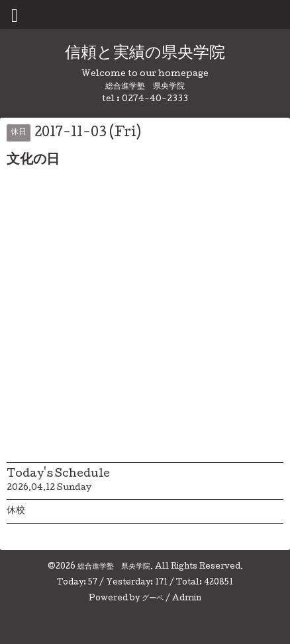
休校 (16, 511)
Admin (187, 599)
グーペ (153, 599)
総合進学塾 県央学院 (114, 567)
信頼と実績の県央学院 (145, 54)
